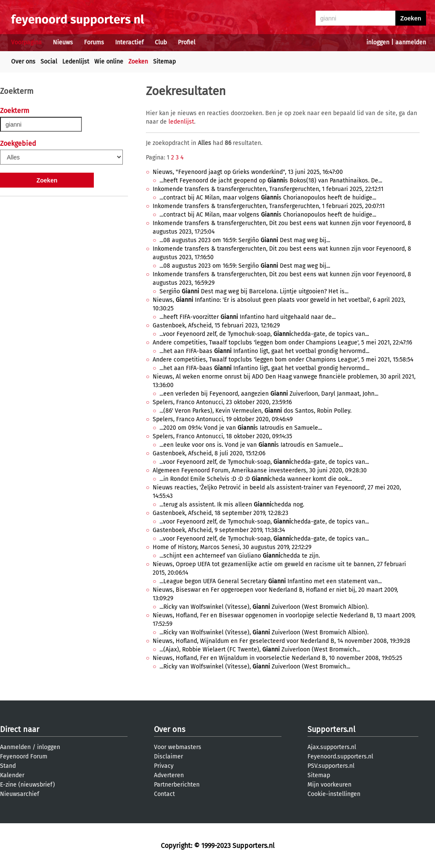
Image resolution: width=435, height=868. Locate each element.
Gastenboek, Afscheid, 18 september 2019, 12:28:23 (220, 513)
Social (49, 62)
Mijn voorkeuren (329, 785)
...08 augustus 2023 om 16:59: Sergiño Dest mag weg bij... (245, 240)
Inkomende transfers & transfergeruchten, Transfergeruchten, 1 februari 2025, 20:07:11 (269, 206)
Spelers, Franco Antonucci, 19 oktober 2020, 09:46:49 (223, 419)
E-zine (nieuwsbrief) (28, 785)
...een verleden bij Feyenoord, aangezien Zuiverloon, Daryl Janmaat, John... (269, 394)
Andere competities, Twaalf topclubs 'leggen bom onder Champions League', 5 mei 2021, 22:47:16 (282, 343)
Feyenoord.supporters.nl (340, 757)
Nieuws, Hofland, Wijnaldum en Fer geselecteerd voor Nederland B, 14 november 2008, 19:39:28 (281, 641)
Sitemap (164, 62)
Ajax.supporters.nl (332, 747)
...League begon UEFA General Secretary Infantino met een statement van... (271, 581)
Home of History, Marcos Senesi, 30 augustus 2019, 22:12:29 (232, 547)
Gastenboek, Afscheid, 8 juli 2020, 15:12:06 (209, 453)
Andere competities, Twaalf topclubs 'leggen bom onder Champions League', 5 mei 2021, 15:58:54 (283, 360)
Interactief (129, 42)
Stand (8, 766)
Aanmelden (15, 747)
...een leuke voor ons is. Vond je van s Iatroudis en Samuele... (251, 445)
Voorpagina (26, 42)
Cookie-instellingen (334, 794)
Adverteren (169, 775)
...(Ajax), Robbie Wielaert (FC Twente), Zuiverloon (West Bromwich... (260, 650)
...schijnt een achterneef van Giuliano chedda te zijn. (240, 556)
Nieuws (63, 42)
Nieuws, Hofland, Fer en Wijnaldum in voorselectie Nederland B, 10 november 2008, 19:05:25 (277, 658)
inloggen (378, 42)
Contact (164, 794)
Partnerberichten (177, 785)
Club (161, 42)
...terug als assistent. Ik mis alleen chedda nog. (232, 505)
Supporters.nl (331, 729)
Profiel (187, 42)
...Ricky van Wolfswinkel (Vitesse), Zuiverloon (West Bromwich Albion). (264, 607)
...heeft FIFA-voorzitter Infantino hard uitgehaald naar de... (248, 317)
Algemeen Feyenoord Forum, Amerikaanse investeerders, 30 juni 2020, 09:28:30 (260, 470)
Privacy (164, 766)
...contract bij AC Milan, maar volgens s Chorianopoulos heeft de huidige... (268, 198)
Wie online (109, 62)
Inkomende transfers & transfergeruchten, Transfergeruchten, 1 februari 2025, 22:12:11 (268, 189)
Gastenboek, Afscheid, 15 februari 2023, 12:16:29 (216, 325)
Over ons (23, 62)
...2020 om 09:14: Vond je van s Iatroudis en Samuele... (241, 428)
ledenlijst (181, 122)
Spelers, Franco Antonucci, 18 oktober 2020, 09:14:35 (222, 436)
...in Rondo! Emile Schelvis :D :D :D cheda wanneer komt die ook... (256, 479)
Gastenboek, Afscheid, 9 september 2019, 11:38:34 (219, 530)
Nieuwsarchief (20, 794)
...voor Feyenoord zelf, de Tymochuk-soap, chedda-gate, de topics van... (264, 334)
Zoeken (138, 62)
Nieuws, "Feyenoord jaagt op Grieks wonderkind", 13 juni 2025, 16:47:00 (248, 172)
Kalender (12, 775)
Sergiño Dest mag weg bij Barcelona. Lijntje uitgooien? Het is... (254, 291)
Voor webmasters (178, 747)
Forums (94, 42)
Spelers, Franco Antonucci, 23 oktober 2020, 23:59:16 (222, 402)
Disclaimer (168, 757)
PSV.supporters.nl (331, 766)
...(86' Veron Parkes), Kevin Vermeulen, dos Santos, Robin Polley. (255, 411)
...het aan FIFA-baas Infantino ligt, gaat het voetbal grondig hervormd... (264, 351)
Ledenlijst (76, 62)
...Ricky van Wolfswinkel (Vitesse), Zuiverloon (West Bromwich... (255, 667)
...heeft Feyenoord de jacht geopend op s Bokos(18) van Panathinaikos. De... (271, 181)
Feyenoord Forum (24, 757)
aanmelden (411, 42)
